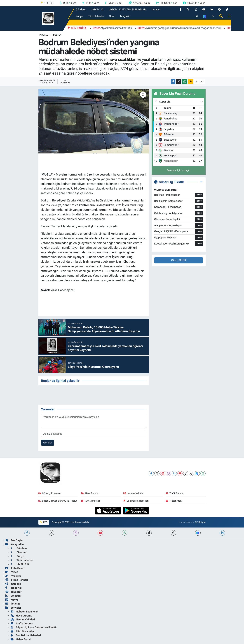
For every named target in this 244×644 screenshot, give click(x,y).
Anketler (13, 596)
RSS (44, 522)
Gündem (81, 9)
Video (12, 572)
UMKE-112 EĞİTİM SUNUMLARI (128, 9)
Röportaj (13, 588)
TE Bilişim (200, 522)
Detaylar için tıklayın (179, 170)
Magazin (125, 16)
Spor (112, 16)
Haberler (44, 35)
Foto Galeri (15, 568)
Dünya (17, 556)
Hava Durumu (90, 493)
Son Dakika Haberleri (136, 501)
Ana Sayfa (14, 540)
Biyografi (14, 592)
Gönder (48, 443)
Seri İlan (13, 584)
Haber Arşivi (174, 501)
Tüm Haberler (96, 16)
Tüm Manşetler (91, 501)
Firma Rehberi (17, 580)
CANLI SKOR (179, 260)
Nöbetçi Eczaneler (50, 493)
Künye (79, 16)
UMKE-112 (97, 9)
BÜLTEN (57, 35)
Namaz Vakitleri (134, 493)
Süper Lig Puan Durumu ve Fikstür (58, 501)
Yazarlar (13, 576)
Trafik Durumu (175, 493)
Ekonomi (19, 552)
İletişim (156, 9)
